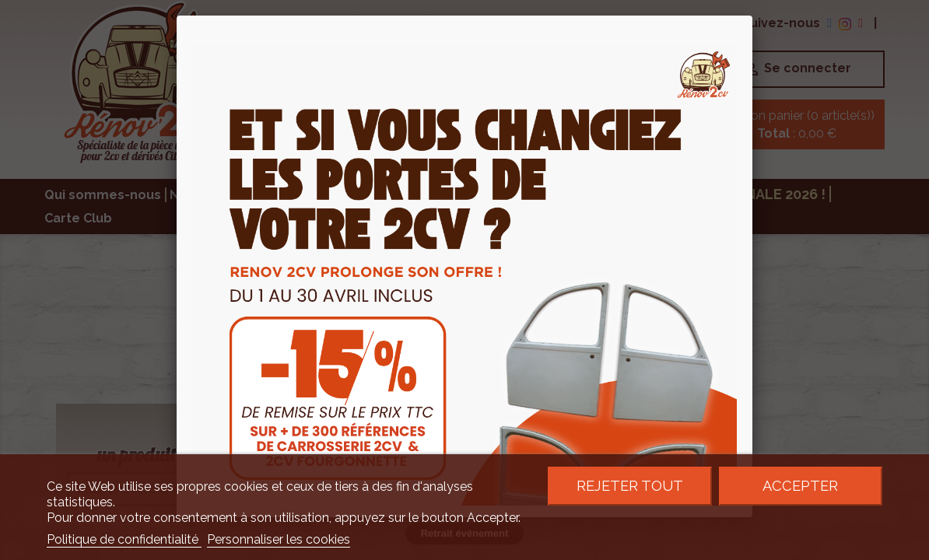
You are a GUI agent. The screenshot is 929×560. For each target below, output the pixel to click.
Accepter (800, 486)
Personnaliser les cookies (279, 539)
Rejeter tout (630, 486)
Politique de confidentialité (124, 539)
